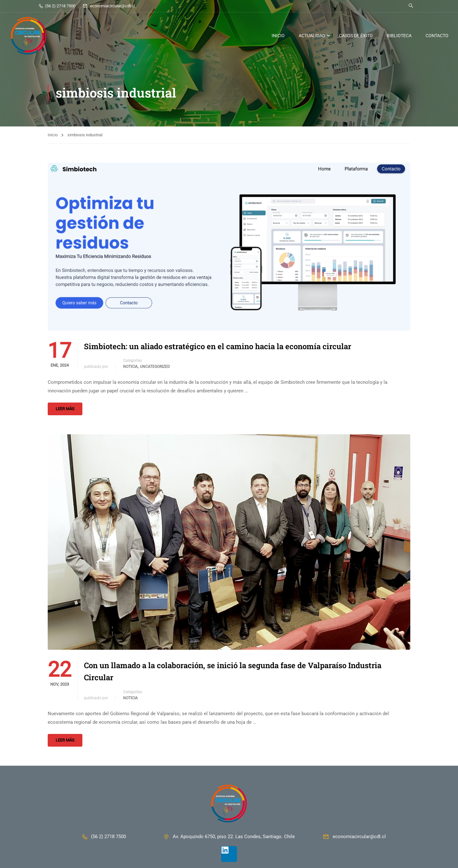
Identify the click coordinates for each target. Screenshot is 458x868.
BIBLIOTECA (399, 36)
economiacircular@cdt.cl (109, 6)
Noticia (130, 367)
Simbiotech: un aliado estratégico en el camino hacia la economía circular (218, 346)
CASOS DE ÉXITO (356, 36)
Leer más (65, 409)
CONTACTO (437, 36)
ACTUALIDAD (312, 36)
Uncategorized (155, 367)
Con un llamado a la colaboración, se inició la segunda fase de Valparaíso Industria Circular (233, 671)
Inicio (53, 135)
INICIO (278, 36)
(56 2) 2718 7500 (57, 6)
